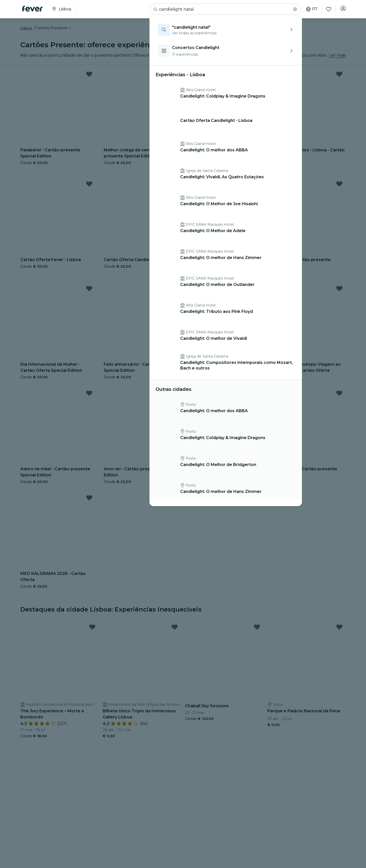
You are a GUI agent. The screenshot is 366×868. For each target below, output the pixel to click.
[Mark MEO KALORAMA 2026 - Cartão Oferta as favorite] (89, 501)
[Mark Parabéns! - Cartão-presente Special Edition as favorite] (89, 77)
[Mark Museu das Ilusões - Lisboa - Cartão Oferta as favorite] (339, 77)
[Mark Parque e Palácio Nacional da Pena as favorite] (339, 630)
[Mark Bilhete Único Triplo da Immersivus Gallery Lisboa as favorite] (175, 630)
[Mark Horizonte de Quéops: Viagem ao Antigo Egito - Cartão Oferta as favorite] (339, 292)
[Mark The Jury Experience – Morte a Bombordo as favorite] (92, 630)
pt (310, 9)
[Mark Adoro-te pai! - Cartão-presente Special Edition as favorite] (339, 396)
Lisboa (26, 31)
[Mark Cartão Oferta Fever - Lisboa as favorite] (89, 187)
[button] (293, 9)
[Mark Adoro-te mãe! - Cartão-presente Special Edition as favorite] (89, 396)
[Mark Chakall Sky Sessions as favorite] (257, 630)
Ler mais (337, 58)
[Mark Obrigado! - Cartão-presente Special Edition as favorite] (339, 187)
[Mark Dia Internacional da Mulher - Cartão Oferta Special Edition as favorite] (89, 292)
